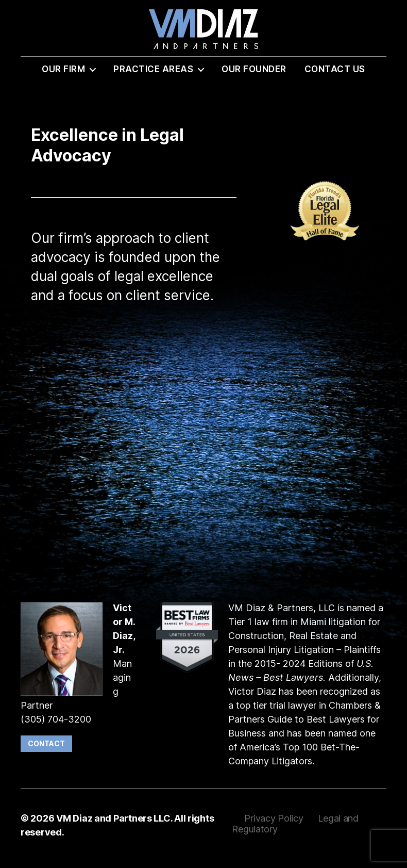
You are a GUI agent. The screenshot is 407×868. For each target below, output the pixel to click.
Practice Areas (153, 76)
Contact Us (335, 76)
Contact (46, 750)
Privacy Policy (275, 825)
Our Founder (254, 76)
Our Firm (63, 76)
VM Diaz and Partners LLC (113, 825)
